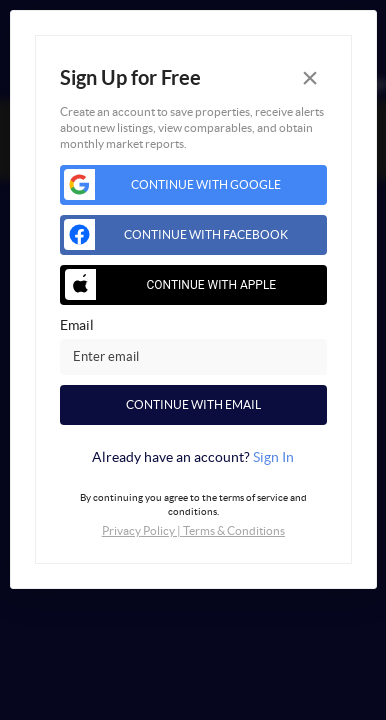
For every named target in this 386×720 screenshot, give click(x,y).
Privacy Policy (138, 530)
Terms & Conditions (234, 530)
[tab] (193, 457)
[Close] (310, 78)
